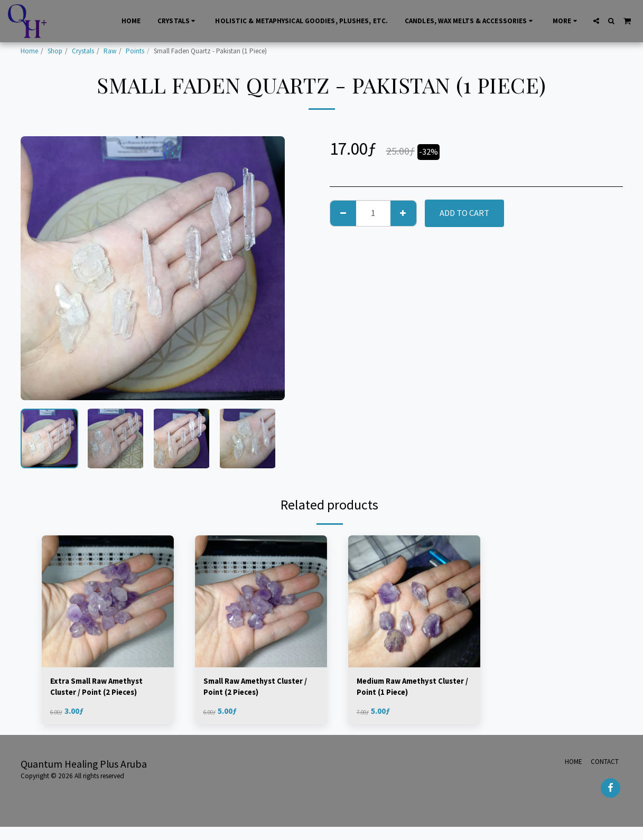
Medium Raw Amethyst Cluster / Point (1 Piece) (404, 688)
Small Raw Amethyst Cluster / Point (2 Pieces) (260, 688)
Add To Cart (464, 213)
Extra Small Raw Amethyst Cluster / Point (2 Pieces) (102, 688)
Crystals (83, 51)
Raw (110, 51)
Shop (55, 51)
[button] (596, 21)
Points (135, 51)
